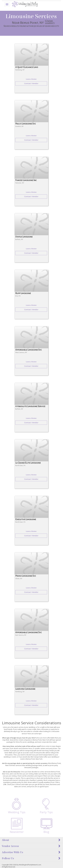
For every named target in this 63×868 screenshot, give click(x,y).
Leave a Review (31, 79)
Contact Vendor (31, 83)
